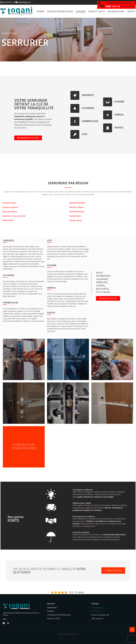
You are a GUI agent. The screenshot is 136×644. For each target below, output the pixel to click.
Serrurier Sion (8, 221)
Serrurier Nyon (75, 216)
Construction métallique (60, 11)
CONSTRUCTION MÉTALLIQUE (59, 615)
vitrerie (40, 11)
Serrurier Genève (9, 203)
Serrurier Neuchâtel (77, 203)
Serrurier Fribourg (10, 212)
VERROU (119, 115)
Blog (5, 619)
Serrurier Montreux (77, 212)
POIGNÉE (119, 102)
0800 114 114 (113, 6)
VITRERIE (51, 611)
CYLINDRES (88, 108)
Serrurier (81, 11)
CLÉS (84, 134)
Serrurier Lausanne (10, 207)
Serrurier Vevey (75, 221)
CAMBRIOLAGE (90, 121)
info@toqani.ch (23, 2)
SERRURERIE (52, 608)
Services (51, 604)
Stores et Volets (96, 11)
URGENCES (88, 95)
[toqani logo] (17, 11)
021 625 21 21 (8, 2)
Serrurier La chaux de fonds (14, 216)
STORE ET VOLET (54, 619)
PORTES (119, 128)
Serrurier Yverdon (76, 207)
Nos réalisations (116, 11)
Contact (131, 11)
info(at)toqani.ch (98, 608)
